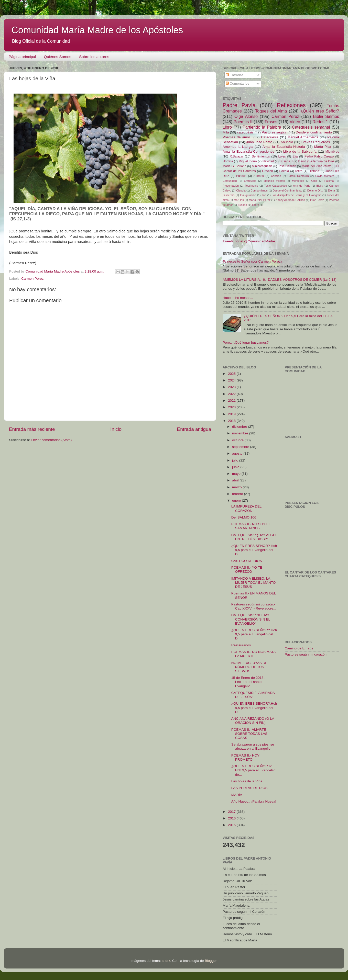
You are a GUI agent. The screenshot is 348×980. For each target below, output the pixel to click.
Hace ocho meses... (238, 298)
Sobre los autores (94, 57)
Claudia (241, 190)
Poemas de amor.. (237, 137)
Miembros (332, 152)
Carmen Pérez (32, 279)
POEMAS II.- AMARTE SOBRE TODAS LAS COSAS (249, 734)
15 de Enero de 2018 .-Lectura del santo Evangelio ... (249, 682)
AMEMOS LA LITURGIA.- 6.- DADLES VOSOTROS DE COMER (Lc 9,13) (280, 280)
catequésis (245, 132)
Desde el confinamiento (314, 132)
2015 (232, 825)
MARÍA (237, 795)
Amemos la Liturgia (238, 147)
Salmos (259, 176)
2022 (232, 394)
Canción (276, 176)
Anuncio (287, 142)
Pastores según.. (275, 132)
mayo (237, 474)
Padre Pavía (239, 105)
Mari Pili (239, 200)
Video (295, 122)
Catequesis (270, 137)
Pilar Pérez (317, 200)
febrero (238, 494)
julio (236, 460)
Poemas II (243, 122)
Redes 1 (320, 122)
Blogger (211, 961)
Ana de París (302, 186)
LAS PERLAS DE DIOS (249, 788)
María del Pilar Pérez (316, 166)
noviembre (241, 433)
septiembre (241, 447)
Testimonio (252, 186)
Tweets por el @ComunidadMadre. (249, 241)
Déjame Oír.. (315, 190)
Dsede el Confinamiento (288, 190)
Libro (227, 127)
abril (236, 480)
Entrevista (250, 181)
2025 (232, 374)
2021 (232, 401)
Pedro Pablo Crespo (319, 156)
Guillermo (229, 195)
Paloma (329, 181)
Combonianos (259, 190)
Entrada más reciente (32, 429)
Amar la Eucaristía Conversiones (248, 151)
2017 (232, 812)
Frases (271, 122)
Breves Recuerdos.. (317, 142)
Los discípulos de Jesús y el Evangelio (296, 195)
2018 (232, 421)
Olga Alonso (246, 116)
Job (264, 195)
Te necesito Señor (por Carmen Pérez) (252, 261)
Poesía (284, 171)
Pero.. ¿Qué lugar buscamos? (246, 342)
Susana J (286, 161)
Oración (268, 171)
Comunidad (230, 181)
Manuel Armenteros (303, 137)
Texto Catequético (275, 186)
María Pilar (323, 147)
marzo (237, 487)
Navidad (268, 161)
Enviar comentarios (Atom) (51, 440)
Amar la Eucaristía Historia (284, 147)
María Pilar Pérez (260, 200)
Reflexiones (291, 105)
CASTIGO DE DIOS (247, 561)
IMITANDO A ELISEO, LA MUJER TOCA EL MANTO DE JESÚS (254, 583)
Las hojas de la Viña (247, 781)
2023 (232, 387)
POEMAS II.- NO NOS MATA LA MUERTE (253, 654)
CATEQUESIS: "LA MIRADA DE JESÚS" (253, 695)
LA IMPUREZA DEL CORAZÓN (246, 508)
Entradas (235, 75)
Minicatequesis (262, 166)
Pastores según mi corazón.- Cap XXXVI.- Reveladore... (254, 606)
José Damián (287, 166)
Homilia (228, 161)
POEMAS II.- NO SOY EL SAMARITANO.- (251, 526)
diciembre (240, 427)
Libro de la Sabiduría (300, 151)
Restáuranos (241, 645)
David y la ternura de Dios (316, 161)
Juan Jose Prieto (259, 142)
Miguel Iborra (248, 161)
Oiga (314, 181)
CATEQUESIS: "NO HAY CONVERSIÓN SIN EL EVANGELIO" (251, 619)
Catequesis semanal (311, 127)
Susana (242, 205)
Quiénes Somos (58, 57)
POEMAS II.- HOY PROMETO (245, 757)
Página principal (22, 57)
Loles (282, 156)
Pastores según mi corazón (306, 654)
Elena (331, 190)
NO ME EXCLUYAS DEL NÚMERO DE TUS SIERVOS (250, 667)
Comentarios (237, 83)
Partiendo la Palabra (262, 127)
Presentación (231, 186)
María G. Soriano (235, 166)
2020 (232, 407)
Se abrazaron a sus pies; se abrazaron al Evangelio (253, 746)
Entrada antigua (194, 429)
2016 (232, 818)
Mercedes (298, 181)
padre (256, 205)
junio (236, 467)
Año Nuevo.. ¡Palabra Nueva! (254, 801)
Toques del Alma (271, 111)
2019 (232, 414)
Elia (295, 156)
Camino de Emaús (299, 648)
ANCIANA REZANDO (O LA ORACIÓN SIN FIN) (253, 721)
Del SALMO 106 (244, 517)
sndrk (166, 961)
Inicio (116, 429)
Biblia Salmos (326, 116)
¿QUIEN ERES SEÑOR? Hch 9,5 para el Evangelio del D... (254, 550)
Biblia (320, 186)
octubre (238, 440)
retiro (299, 171)
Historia (314, 171)
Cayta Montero (325, 176)
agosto (238, 453)
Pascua (241, 176)
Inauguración (248, 195)
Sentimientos (261, 156)
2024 (232, 380)
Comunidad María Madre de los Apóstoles (97, 30)
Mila (226, 132)
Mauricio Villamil (274, 181)
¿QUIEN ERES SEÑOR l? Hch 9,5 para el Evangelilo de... (253, 770)
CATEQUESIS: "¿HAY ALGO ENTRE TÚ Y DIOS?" (254, 537)
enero (237, 500)
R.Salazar (236, 156)
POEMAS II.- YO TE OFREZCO (247, 570)
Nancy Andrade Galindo (290, 200)
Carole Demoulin (298, 176)
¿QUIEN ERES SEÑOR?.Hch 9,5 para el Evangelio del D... (254, 708)
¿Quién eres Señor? (320, 111)
